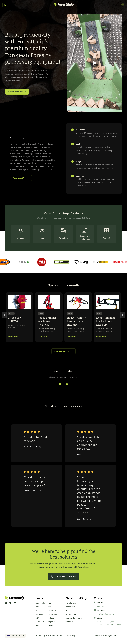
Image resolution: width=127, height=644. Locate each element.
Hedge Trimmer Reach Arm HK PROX (47, 321)
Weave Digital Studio (110, 636)
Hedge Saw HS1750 (15, 319)
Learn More (13, 337)
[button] (95, 63)
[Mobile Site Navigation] (123, 5)
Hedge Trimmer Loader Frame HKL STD (106, 321)
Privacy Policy (70, 636)
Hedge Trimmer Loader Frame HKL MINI (76, 321)
